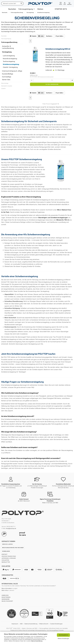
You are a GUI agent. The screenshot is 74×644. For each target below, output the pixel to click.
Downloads (6, 551)
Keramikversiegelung (10, 59)
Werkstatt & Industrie (7, 86)
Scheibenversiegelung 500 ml (58, 49)
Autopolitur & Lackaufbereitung (8, 47)
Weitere (40, 9)
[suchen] (21, 4)
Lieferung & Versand (9, 558)
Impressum (15, 624)
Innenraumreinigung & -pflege (12, 71)
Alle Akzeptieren (63, 635)
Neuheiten (12, 9)
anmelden (5, 595)
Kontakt (5, 554)
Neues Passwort (7, 601)
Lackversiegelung (9, 56)
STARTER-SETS (61, 9)
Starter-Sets (6, 80)
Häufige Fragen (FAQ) (9, 556)
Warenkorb (6, 599)
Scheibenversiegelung (11, 64)
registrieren (6, 597)
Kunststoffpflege (8, 74)
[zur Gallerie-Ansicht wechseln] (33, 36)
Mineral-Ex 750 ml (63, 220)
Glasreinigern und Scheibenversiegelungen (53, 218)
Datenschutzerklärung (37, 641)
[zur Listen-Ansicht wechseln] (41, 36)
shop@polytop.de (11, 528)
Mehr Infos (5, 590)
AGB (21, 624)
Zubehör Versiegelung (10, 67)
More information (7, 588)
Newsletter (6, 562)
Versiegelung (7, 52)
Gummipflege (7, 77)
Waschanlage (5, 83)
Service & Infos (7, 544)
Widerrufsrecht (44, 624)
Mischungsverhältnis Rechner (13, 548)
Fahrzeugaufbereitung (9, 42)
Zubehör (3, 88)
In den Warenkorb (52, 84)
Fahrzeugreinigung (26, 9)
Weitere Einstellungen (63, 638)
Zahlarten (5, 560)
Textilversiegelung (9, 61)
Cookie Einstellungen (56, 624)
